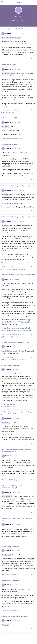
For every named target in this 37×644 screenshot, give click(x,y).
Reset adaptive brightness (11, 365)
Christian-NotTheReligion (12, 38)
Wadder (6, 195)
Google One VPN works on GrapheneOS (15, 616)
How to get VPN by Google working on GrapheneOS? (19, 186)
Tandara (7, 127)
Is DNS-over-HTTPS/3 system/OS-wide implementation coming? (14, 487)
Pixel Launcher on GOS (10, 65)
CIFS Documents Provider (13, 351)
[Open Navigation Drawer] (2, 2)
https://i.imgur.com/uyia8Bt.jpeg (12, 203)
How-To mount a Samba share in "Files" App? (17, 342)
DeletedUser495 (9, 73)
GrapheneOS (8, 497)
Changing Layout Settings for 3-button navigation (18, 29)
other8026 (7, 555)
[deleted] (7, 423)
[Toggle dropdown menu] (19, 2)
